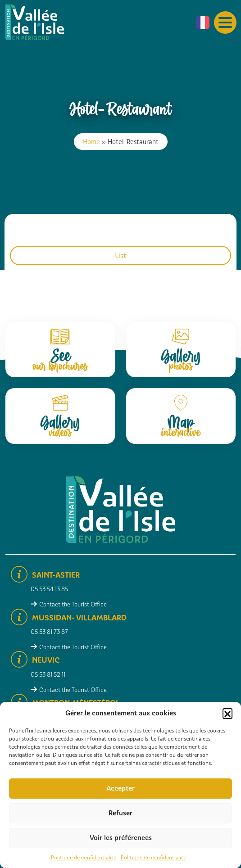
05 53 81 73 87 (49, 632)
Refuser (120, 813)
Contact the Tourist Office (73, 604)
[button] (227, 713)
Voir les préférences (121, 838)
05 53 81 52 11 (48, 675)
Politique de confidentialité (84, 858)
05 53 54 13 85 (49, 589)
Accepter (120, 788)
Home (91, 142)
